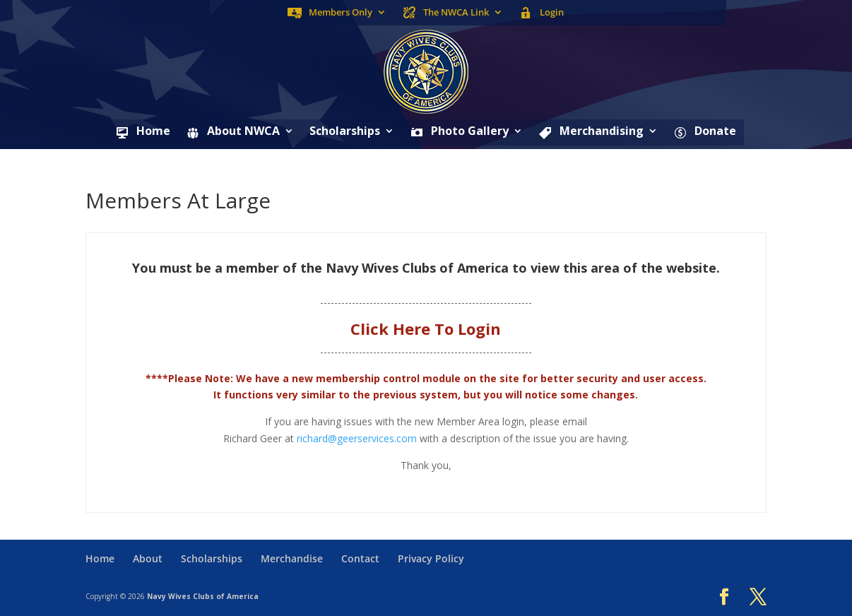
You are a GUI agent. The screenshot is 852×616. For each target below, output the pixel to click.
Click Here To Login (426, 328)
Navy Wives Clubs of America (203, 596)
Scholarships (345, 132)
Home (100, 558)
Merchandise (292, 558)
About (148, 558)
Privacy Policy (431, 558)
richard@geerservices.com (357, 438)
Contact (360, 558)
